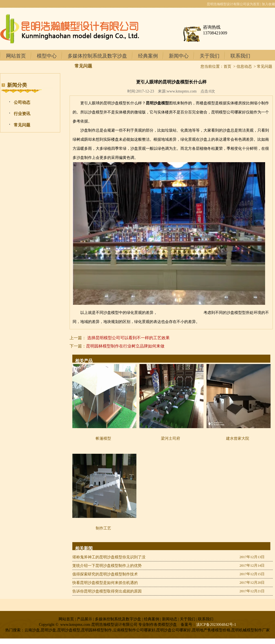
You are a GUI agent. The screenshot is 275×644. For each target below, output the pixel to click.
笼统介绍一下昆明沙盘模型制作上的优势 (107, 566)
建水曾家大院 (238, 438)
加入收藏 (268, 4)
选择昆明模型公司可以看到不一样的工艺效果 (128, 338)
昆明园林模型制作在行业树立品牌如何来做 (125, 346)
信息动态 (244, 66)
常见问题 (22, 125)
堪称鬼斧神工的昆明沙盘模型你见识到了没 (109, 557)
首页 (227, 66)
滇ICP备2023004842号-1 (216, 625)
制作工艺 (103, 528)
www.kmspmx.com (182, 91)
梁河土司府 (170, 438)
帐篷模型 (103, 438)
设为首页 (253, 4)
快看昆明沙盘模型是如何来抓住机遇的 (105, 583)
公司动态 (22, 102)
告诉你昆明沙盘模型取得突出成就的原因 (107, 591)
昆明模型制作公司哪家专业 (180, 313)
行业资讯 (22, 114)
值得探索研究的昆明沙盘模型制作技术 (105, 574)
